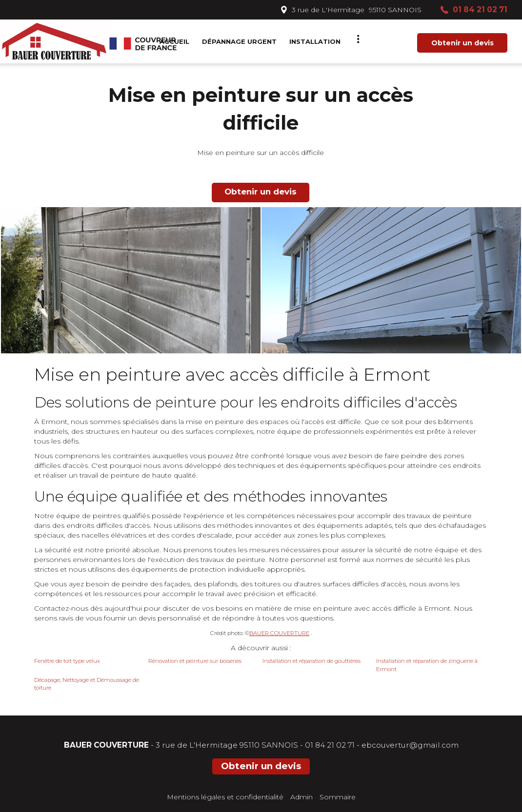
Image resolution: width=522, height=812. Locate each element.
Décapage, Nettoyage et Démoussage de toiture (87, 684)
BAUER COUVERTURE (279, 633)
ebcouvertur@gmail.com (410, 745)
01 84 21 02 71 (330, 745)
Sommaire (338, 797)
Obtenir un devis (462, 43)
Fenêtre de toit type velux (67, 661)
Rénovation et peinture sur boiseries (195, 661)
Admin (301, 797)
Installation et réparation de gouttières (311, 661)
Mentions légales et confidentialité (225, 797)
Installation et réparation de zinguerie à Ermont (427, 665)
